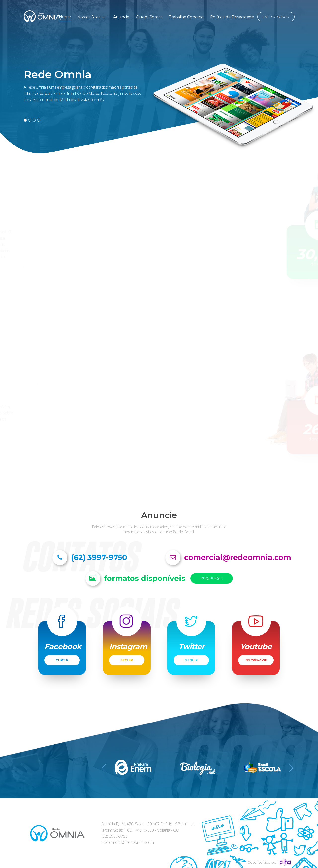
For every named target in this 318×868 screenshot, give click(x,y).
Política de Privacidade (232, 17)
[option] (159, 77)
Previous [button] (104, 769)
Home (65, 17)
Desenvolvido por (269, 862)
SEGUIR (127, 660)
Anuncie (121, 17)
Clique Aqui (212, 578)
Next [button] (291, 769)
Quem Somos (149, 17)
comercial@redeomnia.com (238, 558)
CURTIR (62, 660)
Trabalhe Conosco (186, 17)
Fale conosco (276, 17)
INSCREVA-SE (256, 660)
